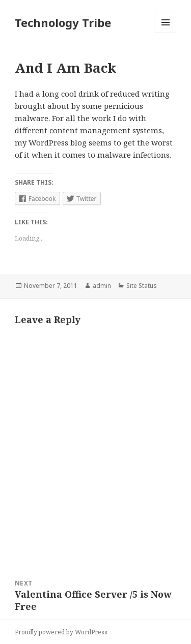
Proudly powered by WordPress (61, 632)
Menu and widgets (166, 33)
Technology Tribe (63, 22)
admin (102, 286)
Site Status (142, 286)
